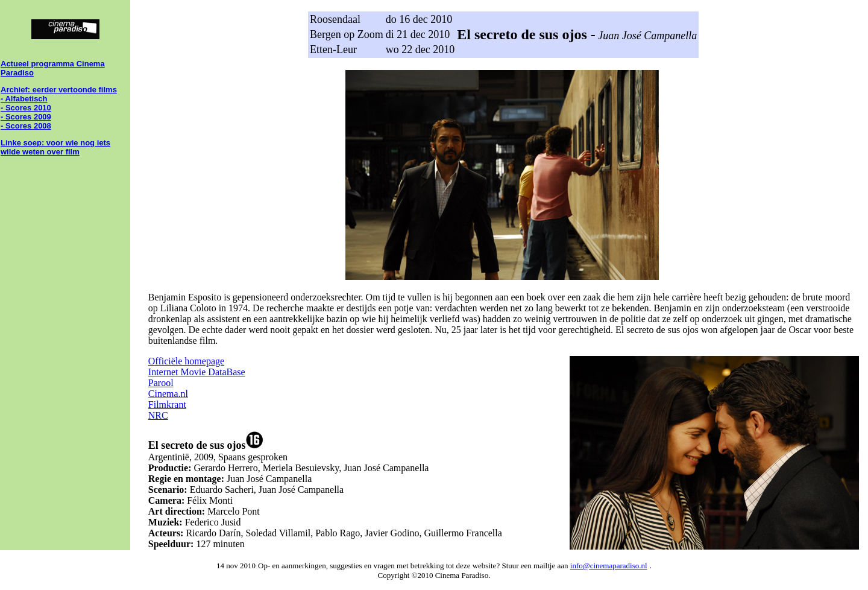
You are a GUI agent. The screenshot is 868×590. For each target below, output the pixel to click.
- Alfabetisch (24, 99)
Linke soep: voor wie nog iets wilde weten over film (55, 147)
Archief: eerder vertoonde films (59, 90)
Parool (161, 383)
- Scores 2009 (26, 117)
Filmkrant (167, 404)
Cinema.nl (168, 394)
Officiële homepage (186, 361)
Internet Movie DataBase (197, 372)
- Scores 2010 (26, 108)
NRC (158, 415)
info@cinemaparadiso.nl (609, 566)
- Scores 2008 (26, 126)
